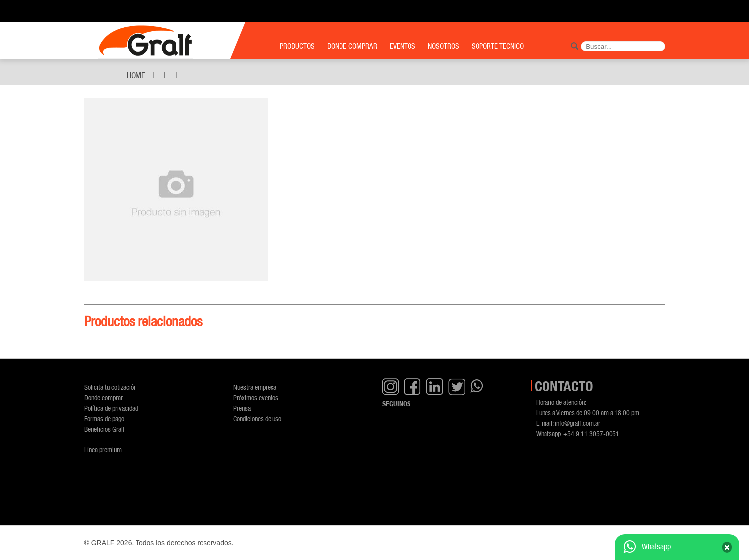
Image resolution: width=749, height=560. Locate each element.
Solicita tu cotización (110, 387)
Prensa (242, 408)
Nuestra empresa (255, 387)
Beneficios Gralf (104, 429)
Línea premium (103, 450)
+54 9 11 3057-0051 (591, 433)
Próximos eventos (256, 398)
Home (136, 75)
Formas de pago (104, 418)
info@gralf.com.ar (578, 423)
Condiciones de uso (257, 418)
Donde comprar (103, 398)
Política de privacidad (111, 408)
